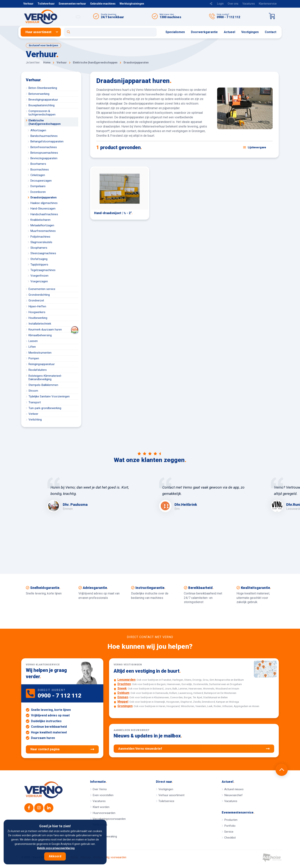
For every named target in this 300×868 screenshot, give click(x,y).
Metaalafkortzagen (42, 225)
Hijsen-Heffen (37, 306)
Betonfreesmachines (44, 147)
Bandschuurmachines (44, 136)
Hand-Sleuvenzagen (43, 209)
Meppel (123, 702)
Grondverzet (36, 300)
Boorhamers (38, 164)
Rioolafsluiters (38, 370)
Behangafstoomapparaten (47, 141)
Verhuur (28, 4)
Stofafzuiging (39, 259)
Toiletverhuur (46, 4)
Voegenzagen (39, 281)
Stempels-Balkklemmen (43, 385)
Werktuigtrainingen (132, 4)
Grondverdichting (39, 295)
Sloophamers (39, 248)
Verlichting (35, 420)
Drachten (124, 684)
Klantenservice (268, 4)
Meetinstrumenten (40, 353)
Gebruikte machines (103, 4)
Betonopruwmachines (44, 153)
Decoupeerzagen (41, 181)
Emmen (123, 697)
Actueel (229, 32)
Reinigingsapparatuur (42, 364)
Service (229, 832)
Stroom (33, 391)
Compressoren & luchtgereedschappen (42, 113)
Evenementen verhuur (72, 4)
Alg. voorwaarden (116, 857)
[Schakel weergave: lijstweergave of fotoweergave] (255, 147)
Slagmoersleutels (41, 242)
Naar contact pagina (62, 749)
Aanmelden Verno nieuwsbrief (194, 749)
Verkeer (33, 414)
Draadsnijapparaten (44, 197)
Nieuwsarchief (233, 795)
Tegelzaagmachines (43, 270)
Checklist (230, 838)
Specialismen (175, 32)
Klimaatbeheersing (40, 335)
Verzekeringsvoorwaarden (109, 819)
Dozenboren (38, 192)
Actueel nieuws (234, 789)
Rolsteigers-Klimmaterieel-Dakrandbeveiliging (45, 378)
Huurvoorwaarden (104, 813)
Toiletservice (166, 801)
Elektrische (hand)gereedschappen (45, 122)
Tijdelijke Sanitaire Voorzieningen (49, 396)
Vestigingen (250, 32)
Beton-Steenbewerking (43, 88)
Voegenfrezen (39, 276)
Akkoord (55, 856)
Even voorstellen (103, 795)
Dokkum (123, 693)
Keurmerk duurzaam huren (53, 329)
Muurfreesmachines (43, 231)
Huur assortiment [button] (38, 32)
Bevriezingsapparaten (44, 158)
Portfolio (230, 826)
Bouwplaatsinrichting (42, 105)
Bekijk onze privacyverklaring (56, 848)
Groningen (125, 706)
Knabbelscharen (40, 220)
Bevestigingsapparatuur (43, 100)
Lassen (33, 341)
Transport (35, 402)
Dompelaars (38, 186)
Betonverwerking (39, 94)
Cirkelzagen (38, 175)
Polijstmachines (40, 237)
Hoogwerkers (37, 312)
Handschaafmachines (44, 214)
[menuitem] (42, 32)
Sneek (122, 688)
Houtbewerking (38, 318)
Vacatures (249, 4)
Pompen (34, 358)
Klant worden (101, 807)
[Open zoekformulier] (110, 32)
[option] (94, 495)
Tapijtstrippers (39, 265)
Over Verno (100, 789)
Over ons (233, 4)
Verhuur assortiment (171, 795)
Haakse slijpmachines (44, 203)
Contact (271, 32)
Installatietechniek (40, 324)
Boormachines (40, 170)
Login (220, 4)
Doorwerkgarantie (204, 32)
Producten (231, 820)
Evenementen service (42, 289)
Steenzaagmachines (43, 253)
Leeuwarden (126, 680)
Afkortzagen (38, 130)
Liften (32, 347)
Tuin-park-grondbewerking (45, 408)
